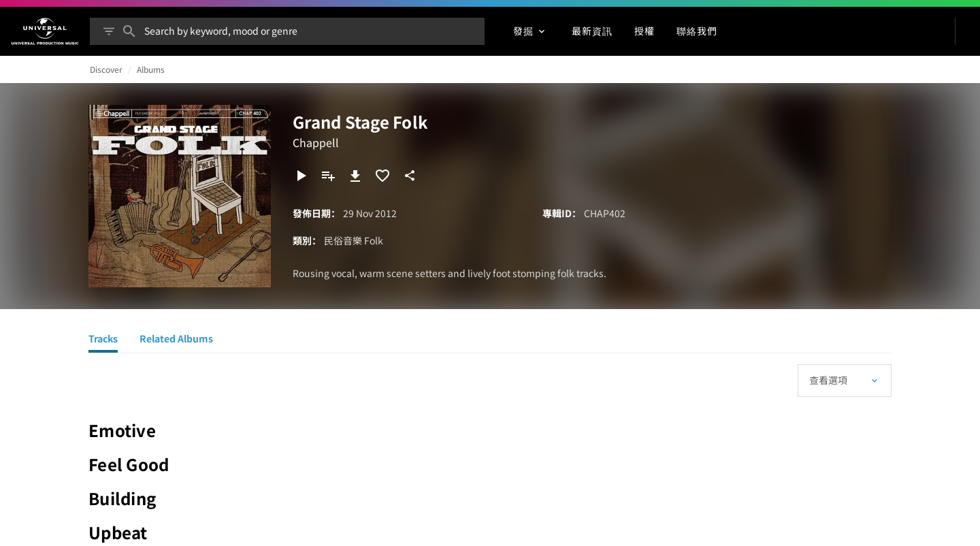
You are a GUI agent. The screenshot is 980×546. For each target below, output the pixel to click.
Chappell (316, 142)
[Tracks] (103, 340)
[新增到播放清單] (328, 176)
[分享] (410, 176)
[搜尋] (129, 31)
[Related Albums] (176, 340)
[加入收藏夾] (382, 176)
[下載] (355, 176)
